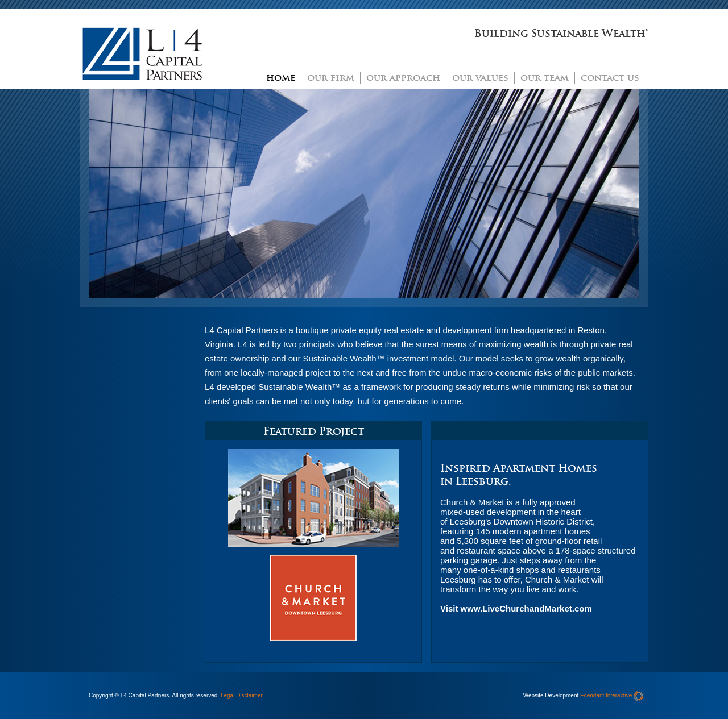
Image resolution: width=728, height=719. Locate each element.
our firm (331, 78)
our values (480, 78)
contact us (610, 78)
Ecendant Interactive (612, 695)
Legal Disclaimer (242, 695)
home (281, 78)
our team (545, 78)
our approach (403, 78)
